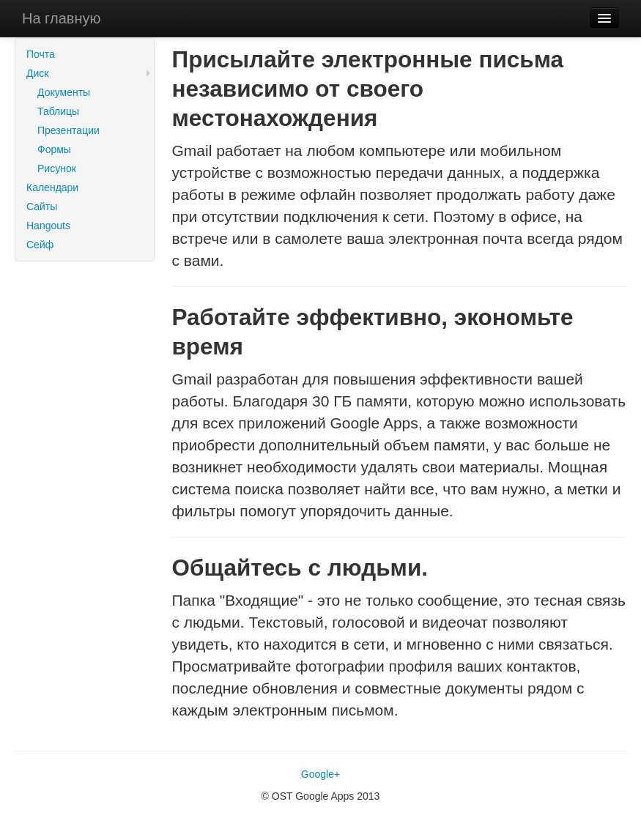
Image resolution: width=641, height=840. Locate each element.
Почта (41, 54)
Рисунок (57, 168)
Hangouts (48, 226)
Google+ (320, 774)
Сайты (42, 207)
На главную (61, 18)
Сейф (40, 245)
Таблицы (58, 111)
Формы (54, 149)
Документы (64, 92)
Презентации (68, 130)
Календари (52, 187)
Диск (37, 73)
